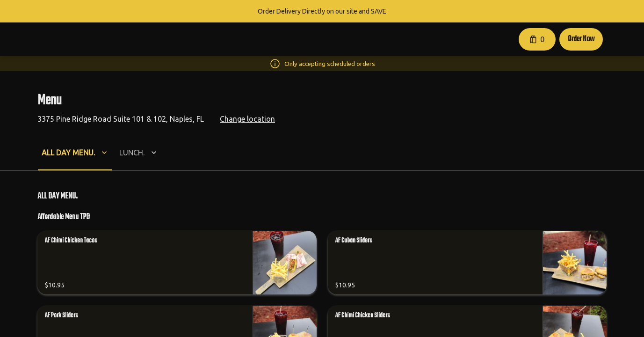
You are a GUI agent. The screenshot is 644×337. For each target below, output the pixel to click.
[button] (562, 39)
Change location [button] (247, 119)
